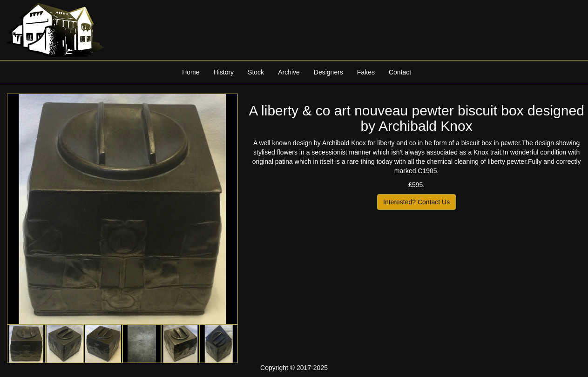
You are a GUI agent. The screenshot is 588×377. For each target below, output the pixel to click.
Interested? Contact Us (416, 202)
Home (191, 72)
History (224, 72)
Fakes (366, 72)
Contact (400, 72)
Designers (328, 72)
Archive (289, 72)
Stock (256, 72)
